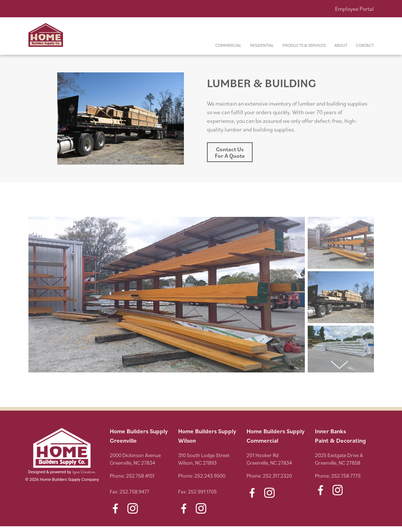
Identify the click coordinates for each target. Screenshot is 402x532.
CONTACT (365, 45)
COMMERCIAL (228, 45)
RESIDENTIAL (262, 45)
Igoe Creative (84, 472)
